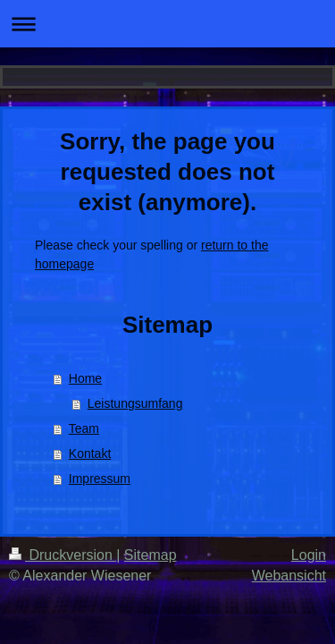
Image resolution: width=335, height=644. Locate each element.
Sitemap (151, 555)
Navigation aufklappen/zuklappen (167, 24)
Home (85, 378)
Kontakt (90, 453)
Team (84, 428)
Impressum (100, 479)
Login (309, 555)
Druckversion (63, 555)
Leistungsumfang (135, 403)
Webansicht (289, 576)
